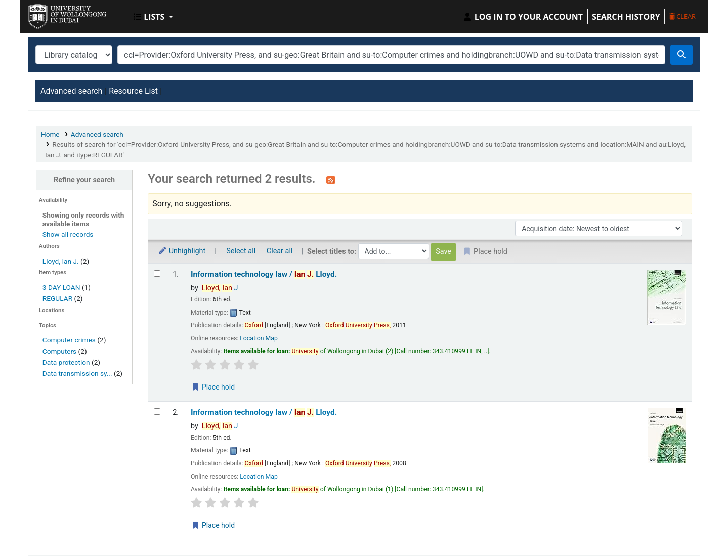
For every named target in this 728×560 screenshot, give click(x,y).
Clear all (280, 251)
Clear (682, 16)
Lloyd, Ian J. (61, 261)
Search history (626, 17)
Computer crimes (69, 340)
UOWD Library (54, 14)
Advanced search (71, 91)
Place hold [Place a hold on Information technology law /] (213, 387)
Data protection (66, 362)
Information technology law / (264, 274)
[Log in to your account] (523, 17)
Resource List (133, 91)
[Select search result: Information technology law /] (157, 273)
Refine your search (84, 180)
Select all (241, 251)
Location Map (259, 338)
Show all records (68, 234)
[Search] (681, 55)
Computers (59, 351)
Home (50, 134)
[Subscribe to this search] (331, 180)
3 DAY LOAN (61, 287)
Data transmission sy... (77, 373)
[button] (153, 17)
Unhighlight (182, 251)
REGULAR (57, 298)
